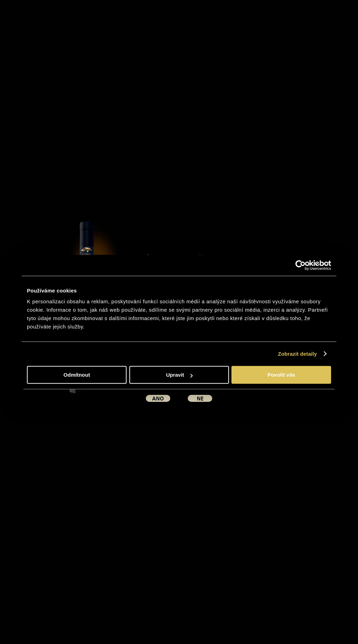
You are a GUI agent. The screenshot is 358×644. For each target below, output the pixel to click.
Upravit (179, 375)
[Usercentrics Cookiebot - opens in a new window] (300, 265)
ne (200, 399)
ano (158, 399)
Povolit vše (281, 375)
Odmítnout (77, 375)
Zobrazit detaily (298, 354)
